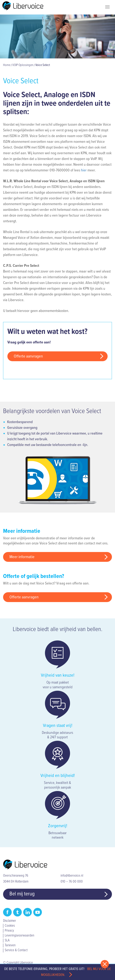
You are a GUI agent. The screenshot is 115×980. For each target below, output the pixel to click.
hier (84, 170)
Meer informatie (22, 557)
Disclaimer (10, 921)
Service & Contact (16, 950)
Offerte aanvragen (28, 356)
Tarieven (10, 945)
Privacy (9, 931)
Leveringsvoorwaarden (20, 936)
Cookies (10, 926)
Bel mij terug (22, 894)
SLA (7, 941)
